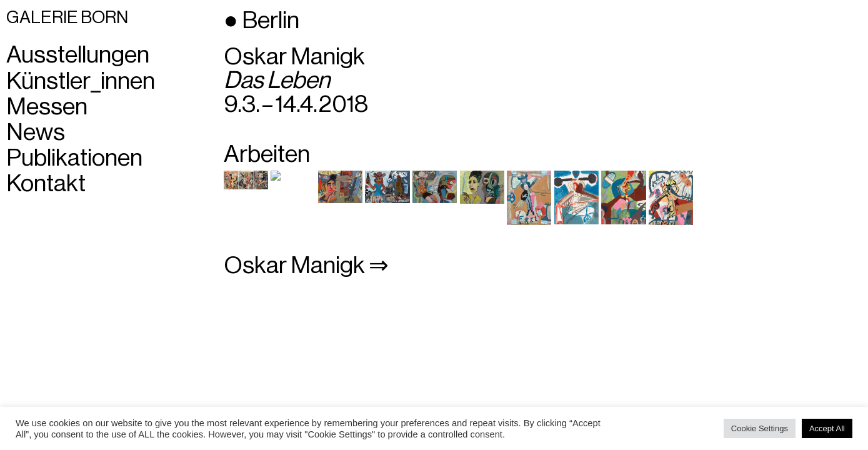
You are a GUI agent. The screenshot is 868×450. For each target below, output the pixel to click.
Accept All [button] (827, 428)
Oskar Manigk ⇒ (306, 266)
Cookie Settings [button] (760, 428)
